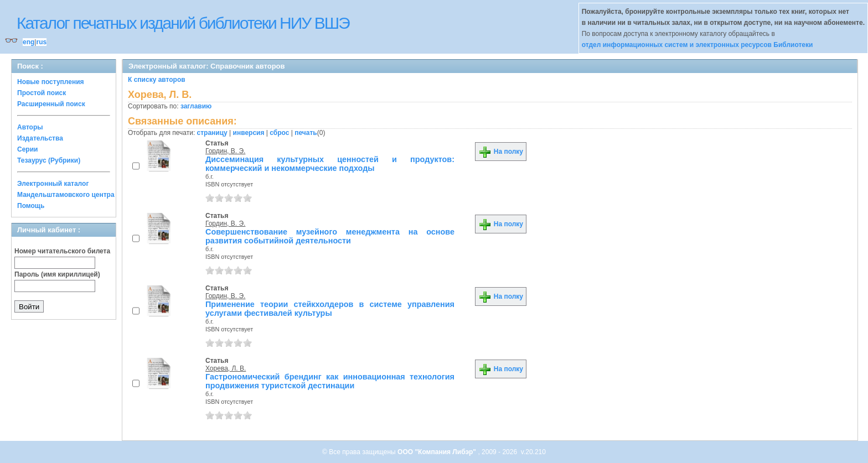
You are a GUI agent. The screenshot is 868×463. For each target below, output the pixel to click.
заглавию (196, 106)
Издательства (40, 138)
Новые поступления (51, 82)
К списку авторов (157, 80)
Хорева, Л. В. (226, 368)
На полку (501, 152)
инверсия (249, 133)
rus (41, 42)
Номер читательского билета (62, 251)
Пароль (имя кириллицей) (57, 274)
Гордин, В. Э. (225, 151)
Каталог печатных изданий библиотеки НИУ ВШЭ (183, 23)
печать (306, 133)
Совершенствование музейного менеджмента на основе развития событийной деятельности (330, 236)
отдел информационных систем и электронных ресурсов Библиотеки (697, 45)
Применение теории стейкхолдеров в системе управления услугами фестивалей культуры (330, 309)
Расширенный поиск (51, 104)
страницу (212, 133)
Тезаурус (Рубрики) (49, 160)
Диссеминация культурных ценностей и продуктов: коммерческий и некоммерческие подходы (330, 164)
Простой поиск (42, 93)
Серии (27, 149)
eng (29, 42)
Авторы (30, 127)
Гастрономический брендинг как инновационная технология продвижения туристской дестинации (330, 381)
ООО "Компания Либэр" (438, 452)
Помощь (31, 206)
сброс (279, 133)
